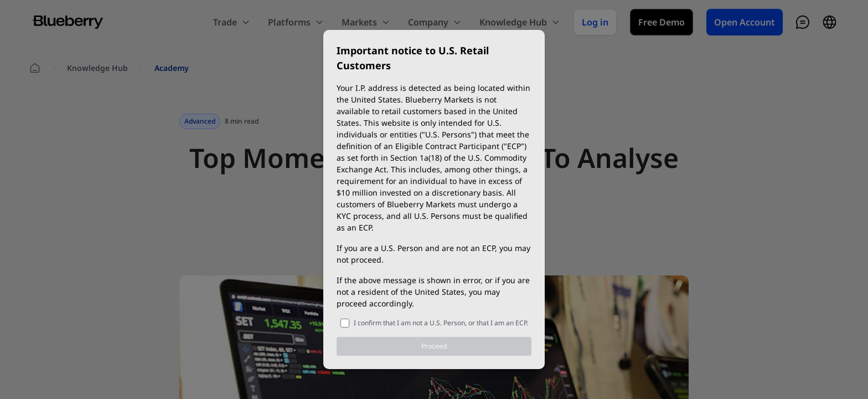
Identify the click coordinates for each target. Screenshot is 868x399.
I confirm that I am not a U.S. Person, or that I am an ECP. (441, 323)
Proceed (434, 346)
